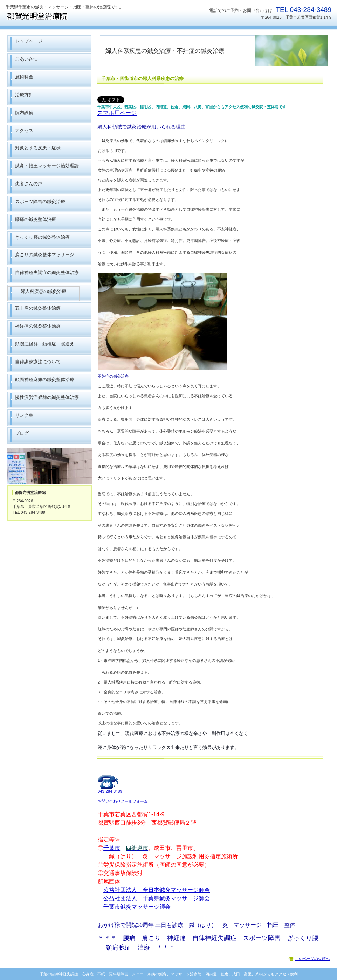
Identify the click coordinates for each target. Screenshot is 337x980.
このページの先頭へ (312, 959)
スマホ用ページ (117, 113)
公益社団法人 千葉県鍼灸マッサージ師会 (157, 898)
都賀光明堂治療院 (76, 16)
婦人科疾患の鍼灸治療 (43, 291)
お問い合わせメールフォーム (123, 801)
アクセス (50, 466)
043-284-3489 (110, 791)
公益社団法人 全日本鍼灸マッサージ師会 (157, 890)
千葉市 (112, 848)
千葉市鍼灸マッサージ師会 (137, 907)
